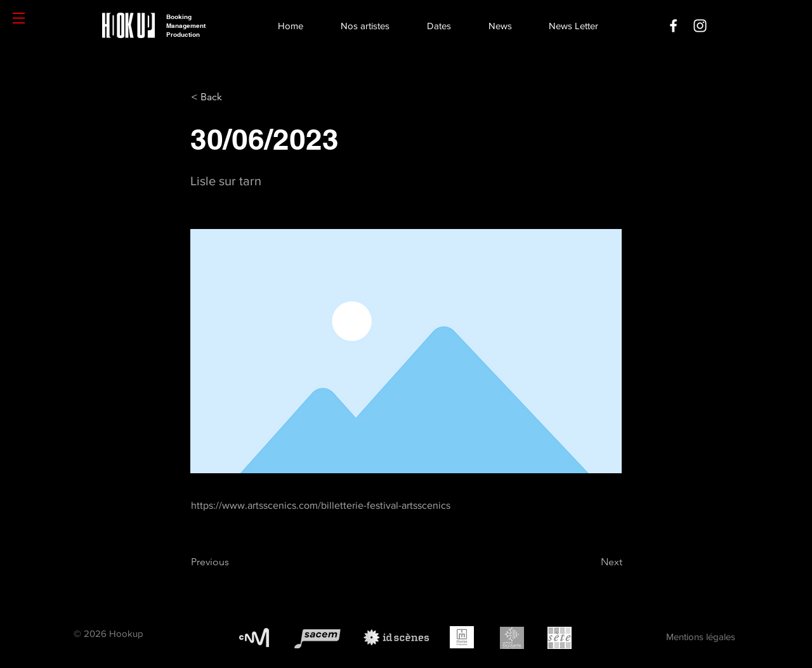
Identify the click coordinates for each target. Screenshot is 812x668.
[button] (19, 18)
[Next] (591, 562)
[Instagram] (700, 26)
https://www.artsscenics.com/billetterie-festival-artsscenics (321, 505)
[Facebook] (673, 26)
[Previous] (233, 562)
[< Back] (233, 97)
